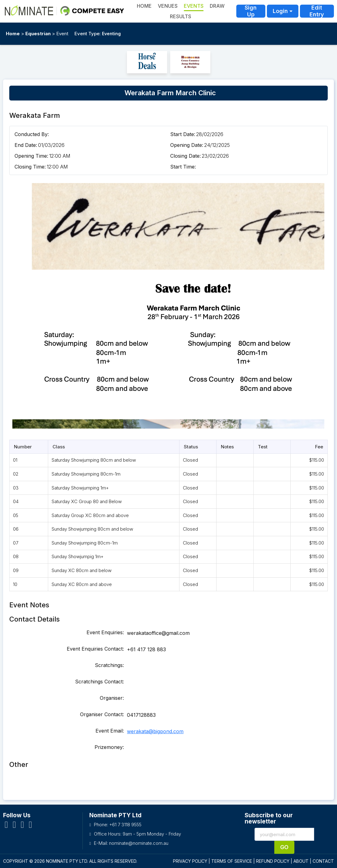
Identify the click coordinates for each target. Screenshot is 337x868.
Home (13, 34)
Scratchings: (109, 665)
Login (280, 11)
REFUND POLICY (273, 861)
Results (181, 16)
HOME (144, 6)
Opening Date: (187, 145)
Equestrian (38, 34)
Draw (217, 6)
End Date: (26, 145)
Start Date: (183, 134)
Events (194, 6)
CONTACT (323, 861)
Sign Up (251, 11)
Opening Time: (31, 156)
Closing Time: (30, 167)
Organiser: (112, 698)
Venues (168, 6)
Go (284, 847)
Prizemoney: (109, 747)
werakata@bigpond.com (155, 731)
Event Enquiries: (105, 632)
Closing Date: (185, 156)
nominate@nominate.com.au (139, 843)
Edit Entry (317, 11)
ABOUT (301, 861)
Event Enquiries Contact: (95, 649)
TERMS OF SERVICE (232, 861)
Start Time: (183, 167)
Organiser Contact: (102, 714)
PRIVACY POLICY (190, 861)
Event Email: (110, 731)
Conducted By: (32, 134)
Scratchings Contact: (99, 682)
